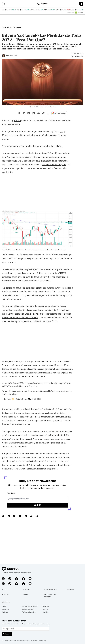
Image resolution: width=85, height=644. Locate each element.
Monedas (5, 595)
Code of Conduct (28, 609)
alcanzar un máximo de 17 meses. (42, 469)
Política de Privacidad (29, 612)
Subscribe (7, 634)
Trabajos (45, 612)
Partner (5, 590)
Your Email (11, 493)
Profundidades (50, 590)
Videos (26, 595)
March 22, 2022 (34, 399)
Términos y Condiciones (30, 606)
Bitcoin (17, 121)
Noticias (26, 590)
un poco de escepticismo (19, 157)
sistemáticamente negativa (54, 165)
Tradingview (62, 250)
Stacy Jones (14, 56)
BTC (3, 10)
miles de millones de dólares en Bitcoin (20, 318)
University (70, 590)
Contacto (46, 606)
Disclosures (5, 609)
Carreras (45, 609)
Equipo (4, 606)
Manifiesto (5, 612)
